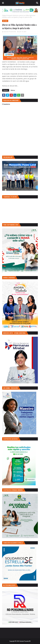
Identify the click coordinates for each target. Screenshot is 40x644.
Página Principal (7, 15)
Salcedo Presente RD (10, 32)
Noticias (15, 15)
